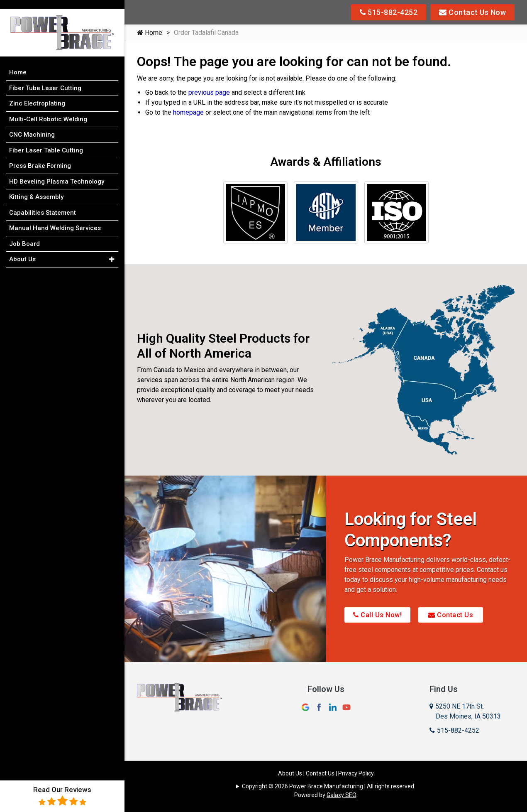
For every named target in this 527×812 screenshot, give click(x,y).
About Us (290, 773)
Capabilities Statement (43, 204)
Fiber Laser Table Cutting (46, 141)
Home (150, 33)
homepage (188, 112)
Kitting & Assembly (36, 188)
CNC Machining (32, 125)
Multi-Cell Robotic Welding (48, 110)
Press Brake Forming (40, 157)
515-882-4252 (389, 12)
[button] (111, 250)
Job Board (24, 235)
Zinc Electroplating (37, 94)
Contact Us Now (472, 12)
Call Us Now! (377, 615)
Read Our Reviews (62, 796)
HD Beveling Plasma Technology (57, 172)
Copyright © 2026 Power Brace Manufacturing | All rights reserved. (329, 786)
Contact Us (451, 615)
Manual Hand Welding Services (55, 219)
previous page (209, 92)
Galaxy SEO (341, 795)
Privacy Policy (356, 773)
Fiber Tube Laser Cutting (45, 79)
